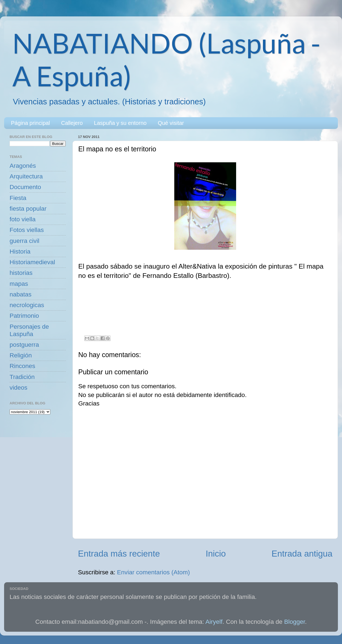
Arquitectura (26, 176)
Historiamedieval (32, 262)
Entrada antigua (302, 554)
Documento (25, 187)
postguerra (24, 345)
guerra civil (24, 241)
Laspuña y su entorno (120, 123)
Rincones (22, 366)
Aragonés (23, 166)
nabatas (21, 294)
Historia (20, 252)
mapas (19, 284)
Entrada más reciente (119, 554)
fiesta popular (28, 209)
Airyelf (214, 622)
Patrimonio (24, 316)
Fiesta (18, 198)
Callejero (72, 123)
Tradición (22, 377)
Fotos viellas (27, 230)
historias (21, 273)
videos (18, 388)
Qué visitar (171, 123)
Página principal (30, 123)
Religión (21, 355)
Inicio (216, 554)
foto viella (23, 219)
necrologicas (27, 305)
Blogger (295, 622)
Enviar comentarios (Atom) (153, 572)
